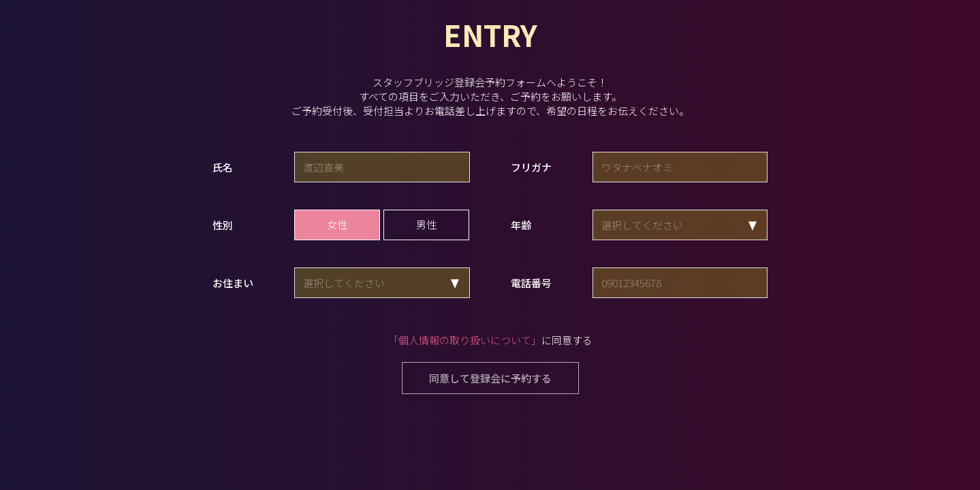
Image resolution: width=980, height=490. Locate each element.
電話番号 (531, 283)
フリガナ (531, 167)
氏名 (223, 167)
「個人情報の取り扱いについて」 (465, 340)
